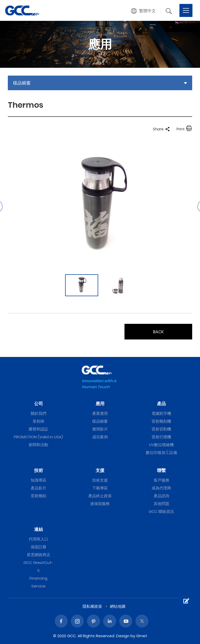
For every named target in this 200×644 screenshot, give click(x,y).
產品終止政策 (100, 496)
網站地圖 (118, 606)
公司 (39, 404)
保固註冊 (39, 547)
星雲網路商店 (39, 555)
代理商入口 (38, 539)
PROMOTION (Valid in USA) (38, 437)
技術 (39, 470)
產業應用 (100, 413)
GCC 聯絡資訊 (161, 511)
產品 (161, 404)
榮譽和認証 (38, 429)
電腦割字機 (161, 413)
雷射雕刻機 (161, 421)
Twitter (142, 621)
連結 (39, 529)
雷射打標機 (161, 437)
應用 (100, 404)
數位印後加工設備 (161, 452)
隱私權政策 (92, 606)
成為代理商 (161, 488)
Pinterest (93, 621)
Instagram (77, 621)
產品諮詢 (161, 496)
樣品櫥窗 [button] (22, 83)
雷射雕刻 (39, 496)
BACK (158, 332)
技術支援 (100, 480)
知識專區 (39, 480)
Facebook (61, 621)
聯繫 (161, 470)
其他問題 (161, 504)
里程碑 (38, 421)
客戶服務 (161, 480)
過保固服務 (100, 504)
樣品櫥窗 (100, 421)
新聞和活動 (38, 445)
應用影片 (100, 429)
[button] (143, 11)
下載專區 (100, 488)
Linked (110, 621)
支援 (100, 470)
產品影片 (39, 488)
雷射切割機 (161, 429)
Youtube (126, 621)
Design (123, 636)
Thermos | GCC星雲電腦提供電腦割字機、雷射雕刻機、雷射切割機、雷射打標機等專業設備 (22, 10)
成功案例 (100, 437)
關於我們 (39, 413)
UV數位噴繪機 (161, 445)
